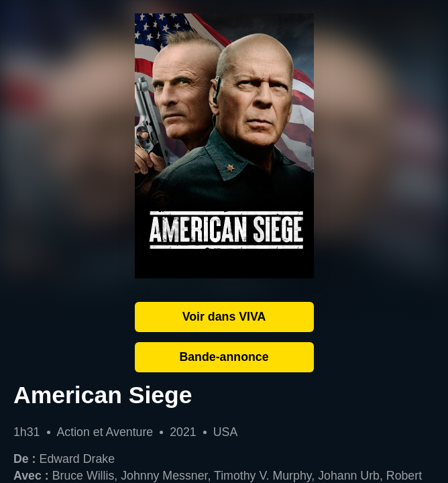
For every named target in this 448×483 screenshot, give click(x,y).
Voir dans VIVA (224, 317)
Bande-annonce (224, 357)
